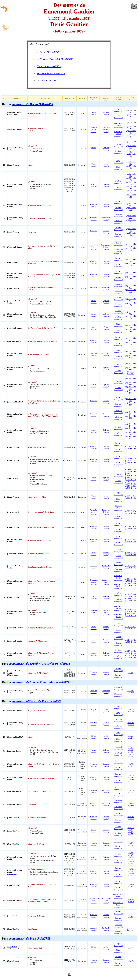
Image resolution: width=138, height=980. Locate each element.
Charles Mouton (13, 874)
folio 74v (131, 832)
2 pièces (118, 146)
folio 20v (131, 710)
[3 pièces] (94, 751)
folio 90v (131, 861)
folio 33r (131, 748)
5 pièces (118, 482)
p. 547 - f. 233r (131, 484)
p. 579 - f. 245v (131, 553)
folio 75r (131, 834)
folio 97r (131, 902)
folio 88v (131, 853)
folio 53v (131, 775)
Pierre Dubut (12, 947)
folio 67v (131, 804)
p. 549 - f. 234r (131, 488)
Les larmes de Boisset (94, 247)
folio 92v (131, 873)
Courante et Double (93, 130)
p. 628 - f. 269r (131, 653)
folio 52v (131, 764)
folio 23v (131, 736)
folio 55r (131, 781)
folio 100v (131, 928)
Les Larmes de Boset (93, 901)
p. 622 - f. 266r (131, 629)
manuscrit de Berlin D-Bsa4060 (33, 104)
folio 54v (131, 779)
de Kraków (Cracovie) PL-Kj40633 (55, 59)
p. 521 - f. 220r (131, 448)
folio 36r (131, 752)
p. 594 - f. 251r (131, 585)
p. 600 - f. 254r (131, 600)
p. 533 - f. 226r (131, 463)
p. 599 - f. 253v (131, 598)
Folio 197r (131, 693)
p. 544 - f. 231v (131, 478)
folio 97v (131, 915)
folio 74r (131, 830)
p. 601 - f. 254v (131, 609)
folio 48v (131, 961)
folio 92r (131, 871)
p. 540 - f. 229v (131, 469)
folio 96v (131, 900)
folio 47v (131, 948)
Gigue (94, 165)
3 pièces (94, 185)
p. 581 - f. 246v (131, 566)
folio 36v (131, 754)
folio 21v (131, 723)
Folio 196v (131, 691)
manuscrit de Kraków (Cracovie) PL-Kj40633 (41, 664)
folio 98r (131, 917)
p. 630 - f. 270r (131, 657)
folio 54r (131, 777)
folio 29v (131, 673)
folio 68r (131, 806)
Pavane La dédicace (94, 512)
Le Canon (118, 721)
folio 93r (131, 875)
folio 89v (131, 857)
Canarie (94, 113)
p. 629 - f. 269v (131, 655)
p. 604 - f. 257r (131, 616)
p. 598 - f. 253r (131, 596)
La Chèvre (118, 788)
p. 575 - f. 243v (131, 526)
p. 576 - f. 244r (131, 528)
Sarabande (94, 289)
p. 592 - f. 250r (131, 581)
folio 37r (131, 756)
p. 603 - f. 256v (131, 614)
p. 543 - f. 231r (131, 476)
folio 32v (131, 746)
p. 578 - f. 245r (131, 542)
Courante (94, 205)
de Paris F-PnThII (46, 81)
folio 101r (131, 930)
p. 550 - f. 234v (131, 496)
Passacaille (93, 805)
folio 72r (131, 819)
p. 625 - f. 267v (131, 640)
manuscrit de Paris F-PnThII (31, 938)
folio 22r (131, 725)
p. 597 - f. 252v (131, 594)
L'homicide (93, 692)
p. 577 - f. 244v (131, 539)
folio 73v (131, 828)
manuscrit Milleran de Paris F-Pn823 (37, 701)
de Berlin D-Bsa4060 (48, 52)
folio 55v (131, 790)
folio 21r (131, 712)
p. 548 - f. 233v (131, 486)
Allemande (93, 219)
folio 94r (131, 886)
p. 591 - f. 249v (131, 579)
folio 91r (131, 863)
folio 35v (131, 750)
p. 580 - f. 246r (131, 555)
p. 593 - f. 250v (131, 583)
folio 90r (131, 859)
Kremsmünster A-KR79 (49, 66)
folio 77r (131, 845)
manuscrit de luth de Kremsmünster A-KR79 (41, 682)
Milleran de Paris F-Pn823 (51, 73)
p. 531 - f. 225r (131, 458)
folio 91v (131, 869)
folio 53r (131, 766)
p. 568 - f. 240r (131, 513)
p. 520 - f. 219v (131, 446)
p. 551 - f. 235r (131, 498)
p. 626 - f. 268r (131, 642)
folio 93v (131, 884)
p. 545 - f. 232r (131, 480)
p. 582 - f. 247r (131, 568)
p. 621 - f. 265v (131, 627)
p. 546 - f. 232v (131, 482)
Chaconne (93, 354)
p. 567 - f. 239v (131, 511)
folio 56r (131, 792)
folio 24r (131, 738)
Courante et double (93, 582)
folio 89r (131, 855)
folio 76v (131, 843)
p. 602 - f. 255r (131, 612)
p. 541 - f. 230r (131, 471)
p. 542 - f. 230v (131, 474)
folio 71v (131, 817)
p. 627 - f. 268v (131, 651)
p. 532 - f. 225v (131, 460)
